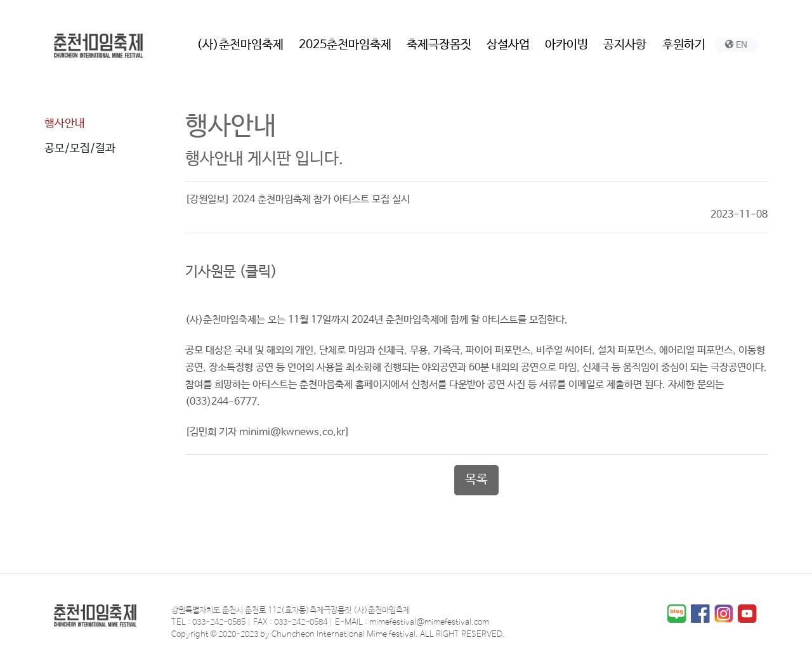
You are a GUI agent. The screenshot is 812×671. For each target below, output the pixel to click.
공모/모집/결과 (80, 148)
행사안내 (65, 124)
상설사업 (508, 45)
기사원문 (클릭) (231, 272)
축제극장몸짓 (439, 45)
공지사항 (625, 45)
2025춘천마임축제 (345, 45)
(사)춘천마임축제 (240, 45)
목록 (476, 480)
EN (736, 45)
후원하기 (684, 45)
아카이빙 (566, 45)
